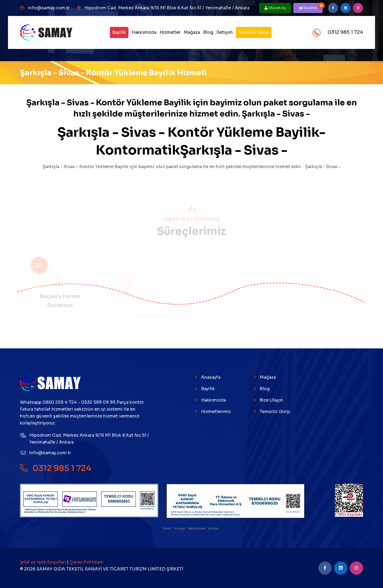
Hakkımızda (144, 32)
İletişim (225, 32)
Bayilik (119, 32)
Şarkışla (214, 529)
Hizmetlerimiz (216, 412)
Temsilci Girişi (254, 32)
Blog (208, 32)
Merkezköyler (197, 529)
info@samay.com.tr (49, 8)
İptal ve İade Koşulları (43, 562)
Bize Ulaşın (271, 400)
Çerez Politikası (87, 562)
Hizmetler (170, 32)
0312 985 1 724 (336, 33)
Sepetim (311, 6)
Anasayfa (211, 377)
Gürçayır (180, 529)
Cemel (167, 529)
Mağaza (192, 32)
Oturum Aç (275, 8)
